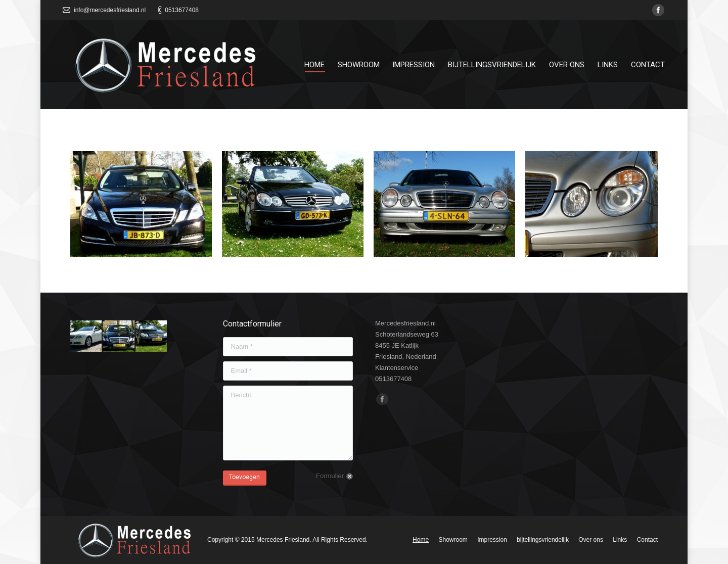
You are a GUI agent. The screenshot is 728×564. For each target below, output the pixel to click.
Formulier (330, 476)
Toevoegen (244, 477)
